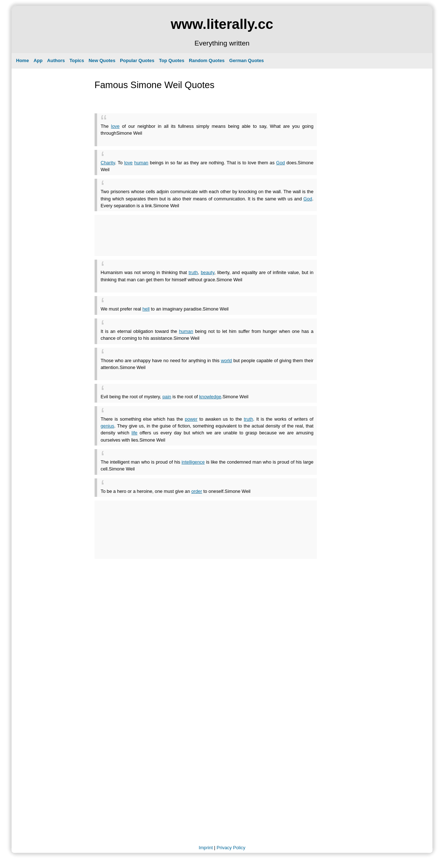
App (38, 60)
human (141, 163)
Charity (108, 163)
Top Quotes (171, 60)
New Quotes (102, 60)
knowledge (210, 397)
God (280, 163)
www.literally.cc (222, 24)
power (191, 419)
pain (167, 397)
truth (193, 272)
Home (23, 60)
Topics (77, 60)
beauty (207, 272)
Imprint (206, 848)
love (115, 126)
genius (108, 426)
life (134, 433)
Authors (56, 60)
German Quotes (247, 60)
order (197, 491)
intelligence (193, 462)
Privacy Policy (231, 848)
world (227, 361)
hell (146, 309)
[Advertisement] (185, 139)
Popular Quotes (137, 60)
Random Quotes (207, 60)
